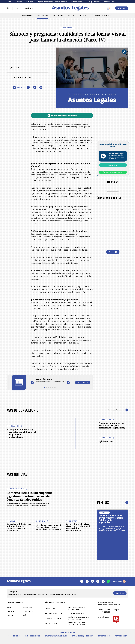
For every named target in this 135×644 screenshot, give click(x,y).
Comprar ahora (113, 165)
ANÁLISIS (83, 16)
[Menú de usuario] (108, 8)
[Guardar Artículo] (18, 88)
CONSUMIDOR (58, 16)
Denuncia (30, 2)
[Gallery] (50, 381)
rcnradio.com (121, 636)
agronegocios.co (33, 636)
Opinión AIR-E (106, 441)
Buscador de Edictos (102, 16)
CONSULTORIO (42, 16)
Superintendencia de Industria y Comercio (52, 2)
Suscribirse (122, 8)
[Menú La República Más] (8, 8)
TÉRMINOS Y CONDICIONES (54, 618)
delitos (19, 2)
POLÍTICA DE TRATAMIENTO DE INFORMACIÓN (79, 618)
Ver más (113, 252)
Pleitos (103, 502)
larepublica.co (14, 636)
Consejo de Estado (78, 2)
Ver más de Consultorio (118, 410)
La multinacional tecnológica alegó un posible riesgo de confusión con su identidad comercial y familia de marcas (112, 528)
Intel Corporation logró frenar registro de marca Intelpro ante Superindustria (111, 519)
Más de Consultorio (23, 410)
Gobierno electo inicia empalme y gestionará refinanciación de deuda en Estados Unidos (29, 496)
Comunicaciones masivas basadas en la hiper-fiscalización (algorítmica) (112, 426)
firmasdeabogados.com (82, 636)
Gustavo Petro (109, 2)
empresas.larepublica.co (56, 636)
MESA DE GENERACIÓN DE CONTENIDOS (76, 609)
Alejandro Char (94, 2)
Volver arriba (119, 581)
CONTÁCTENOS (50, 609)
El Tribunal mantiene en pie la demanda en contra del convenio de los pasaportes (49, 527)
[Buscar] (17, 8)
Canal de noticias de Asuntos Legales (62, 115)
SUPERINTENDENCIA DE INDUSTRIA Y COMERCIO (77, 624)
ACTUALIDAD (27, 16)
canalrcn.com (104, 636)
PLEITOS (71, 16)
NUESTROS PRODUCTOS (53, 613)
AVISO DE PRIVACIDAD (76, 613)
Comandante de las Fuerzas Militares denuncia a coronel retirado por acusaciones (19, 527)
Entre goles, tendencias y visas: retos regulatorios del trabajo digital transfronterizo (21, 433)
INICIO (9, 608)
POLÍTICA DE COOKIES (53, 624)
